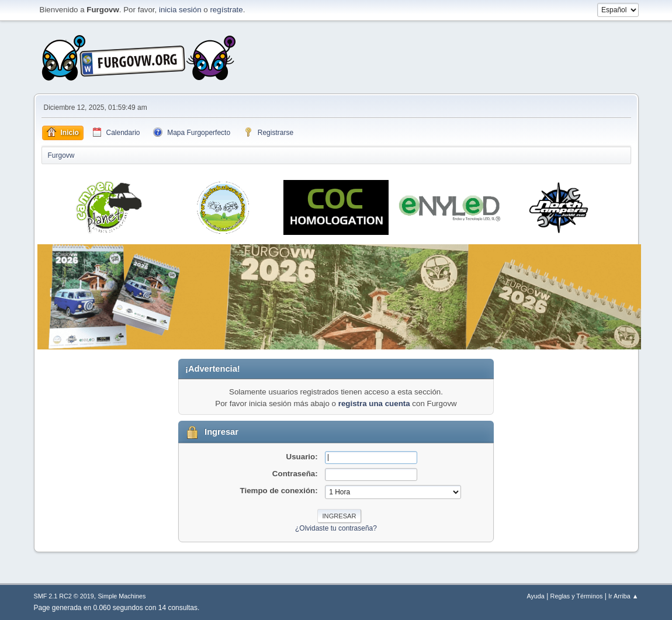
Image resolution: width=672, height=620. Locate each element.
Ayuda (535, 596)
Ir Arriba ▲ (623, 596)
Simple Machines (122, 596)
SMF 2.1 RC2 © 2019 (64, 596)
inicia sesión (180, 10)
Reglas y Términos (577, 596)
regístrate (226, 10)
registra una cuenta (374, 403)
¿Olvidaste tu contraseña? (336, 528)
